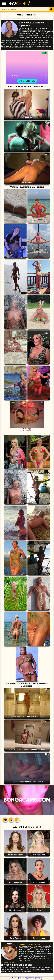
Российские (31, 15)
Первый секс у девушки (29, 944)
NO (19, 4)
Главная (20, 15)
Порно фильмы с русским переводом (27, 978)
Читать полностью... (8, 962)
